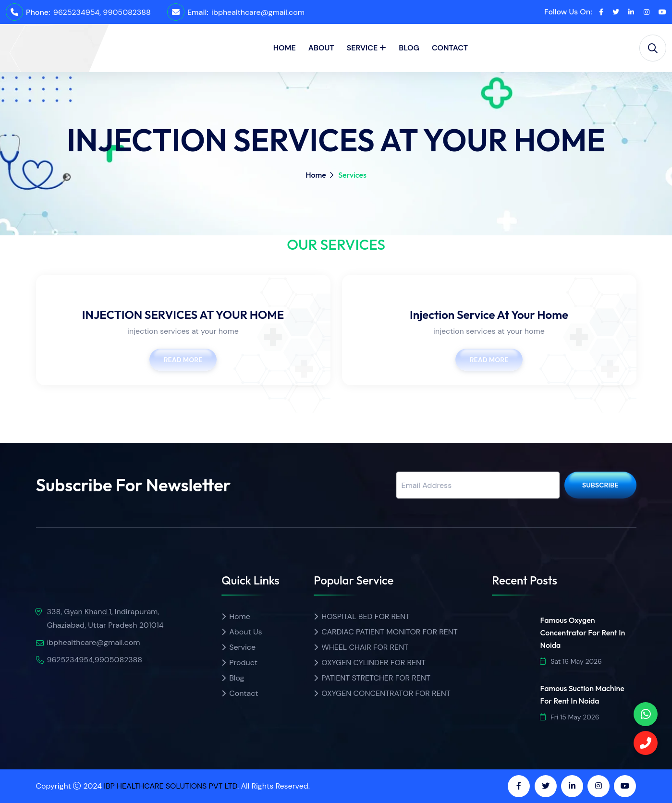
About (321, 48)
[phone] (646, 714)
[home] (42, 40)
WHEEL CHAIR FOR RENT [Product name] (365, 647)
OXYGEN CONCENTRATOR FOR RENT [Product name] (386, 693)
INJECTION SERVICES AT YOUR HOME (183, 315)
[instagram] (647, 12)
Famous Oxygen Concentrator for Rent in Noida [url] (582, 633)
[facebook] (601, 12)
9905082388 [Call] (127, 12)
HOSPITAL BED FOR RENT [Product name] (366, 616)
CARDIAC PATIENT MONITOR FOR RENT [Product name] (390, 632)
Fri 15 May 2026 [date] (569, 717)
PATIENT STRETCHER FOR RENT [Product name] (376, 678)
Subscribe (600, 485)
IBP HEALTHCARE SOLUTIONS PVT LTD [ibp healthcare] (171, 786)
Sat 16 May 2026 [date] (571, 661)
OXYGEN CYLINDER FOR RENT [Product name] (373, 663)
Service (362, 48)
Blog (409, 48)
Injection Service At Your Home (489, 315)
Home (285, 48)
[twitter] (616, 12)
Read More (183, 360)
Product (243, 663)
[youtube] (662, 12)
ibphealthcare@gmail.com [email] (258, 12)
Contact (450, 48)
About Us (245, 632)
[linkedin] (631, 12)
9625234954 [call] (76, 12)
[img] (91, 582)
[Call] (646, 743)
